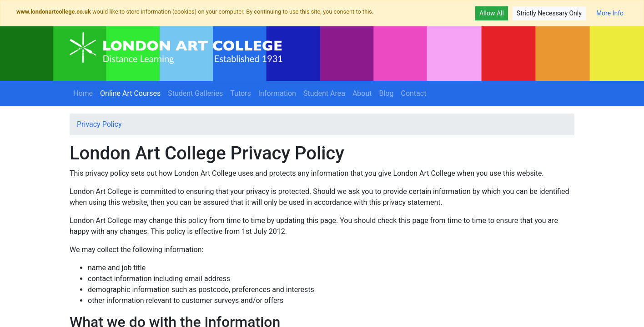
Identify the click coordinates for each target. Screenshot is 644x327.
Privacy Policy (99, 124)
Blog (387, 93)
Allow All (492, 13)
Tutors (241, 93)
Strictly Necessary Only (549, 13)
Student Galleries (195, 93)
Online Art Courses (132, 93)
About (362, 93)
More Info (610, 13)
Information (277, 93)
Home (83, 93)
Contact (413, 93)
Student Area (324, 93)
